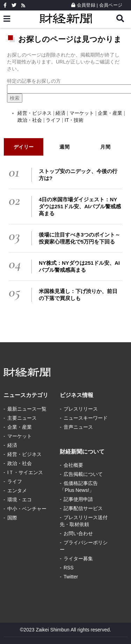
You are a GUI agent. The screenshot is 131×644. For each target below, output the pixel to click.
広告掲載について (83, 474)
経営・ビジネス (35, 113)
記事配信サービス (83, 508)
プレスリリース (81, 409)
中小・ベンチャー (27, 509)
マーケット (82, 113)
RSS (69, 568)
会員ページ (111, 5)
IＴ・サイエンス (25, 472)
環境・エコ (20, 500)
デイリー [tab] (24, 147)
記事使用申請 (78, 499)
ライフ (53, 120)
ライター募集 (78, 559)
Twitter (71, 577)
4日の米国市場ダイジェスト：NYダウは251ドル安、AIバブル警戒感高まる (80, 206)
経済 (60, 113)
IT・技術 (74, 120)
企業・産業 (110, 113)
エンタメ (17, 491)
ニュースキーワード (86, 418)
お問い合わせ (78, 533)
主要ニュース (22, 418)
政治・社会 (30, 120)
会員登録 (83, 5)
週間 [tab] (64, 147)
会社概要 (73, 465)
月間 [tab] (105, 147)
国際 (12, 518)
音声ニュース (78, 427)
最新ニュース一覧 (27, 409)
